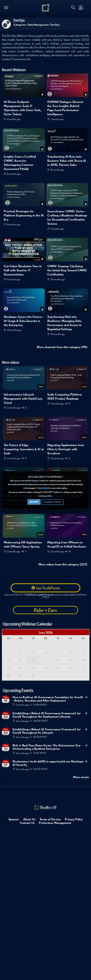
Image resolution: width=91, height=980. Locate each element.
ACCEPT (34, 502)
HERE (45, 488)
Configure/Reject (53, 502)
